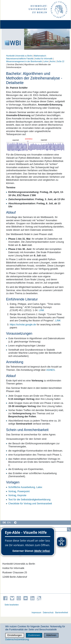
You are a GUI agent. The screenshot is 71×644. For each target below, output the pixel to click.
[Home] (14, 24)
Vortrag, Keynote (17, 495)
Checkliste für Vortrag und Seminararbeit (30, 503)
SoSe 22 (60, 61)
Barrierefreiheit (62, 613)
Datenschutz (48, 613)
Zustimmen (34, 635)
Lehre (46, 61)
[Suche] (69, 529)
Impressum (36, 613)
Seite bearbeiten (12, 605)
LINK (41, 310)
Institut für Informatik (44, 59)
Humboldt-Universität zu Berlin (19, 56)
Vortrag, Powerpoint (19, 491)
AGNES (50, 370)
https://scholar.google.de (23, 324)
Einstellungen (15, 635)
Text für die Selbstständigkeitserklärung (29, 499)
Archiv (52, 61)
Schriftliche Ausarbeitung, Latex (25, 487)
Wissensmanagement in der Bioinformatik (24, 61)
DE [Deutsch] (4, 522)
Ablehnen (51, 635)
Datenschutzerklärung (17, 639)
